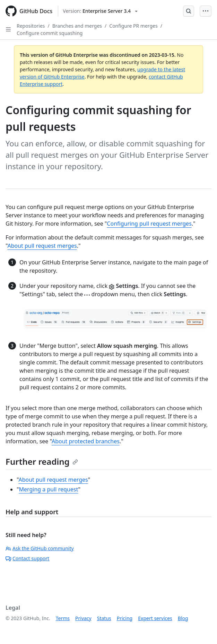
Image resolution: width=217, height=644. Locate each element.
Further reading (42, 461)
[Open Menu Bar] (206, 11)
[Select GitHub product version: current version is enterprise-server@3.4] (100, 11)
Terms (63, 618)
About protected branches (86, 441)
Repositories (31, 26)
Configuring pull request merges (149, 224)
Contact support (27, 558)
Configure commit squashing (50, 33)
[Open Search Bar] (189, 11)
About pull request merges (42, 246)
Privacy (83, 618)
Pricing (125, 618)
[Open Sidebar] (8, 29)
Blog (183, 618)
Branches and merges (77, 26)
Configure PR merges (133, 26)
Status (104, 618)
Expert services (155, 618)
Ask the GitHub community (40, 548)
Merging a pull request (49, 489)
